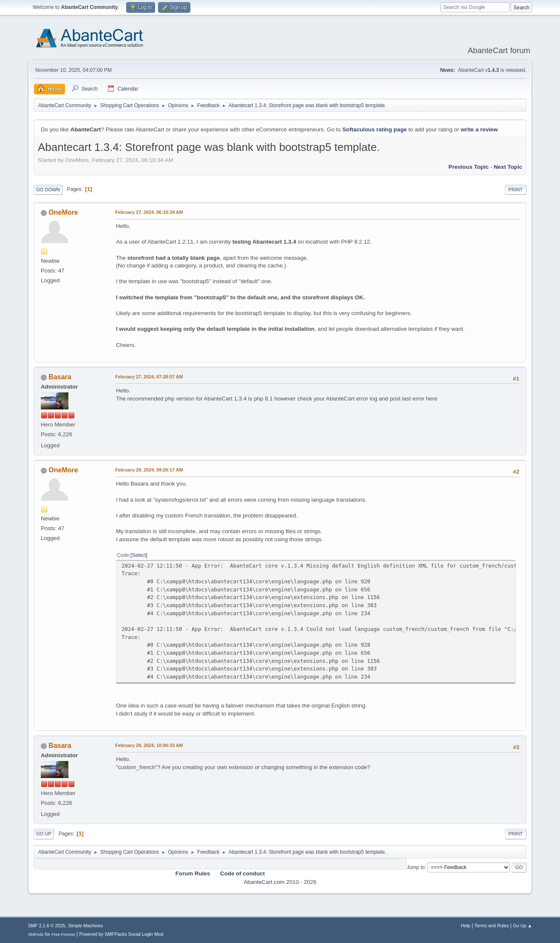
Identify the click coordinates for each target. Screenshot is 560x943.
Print (516, 190)
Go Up (44, 834)
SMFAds (36, 934)
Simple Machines (85, 926)
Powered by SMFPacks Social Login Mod (121, 934)
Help (466, 926)
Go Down (48, 190)
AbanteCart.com (264, 882)
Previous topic (469, 167)
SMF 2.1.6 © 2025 (47, 926)
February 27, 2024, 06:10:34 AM (149, 212)
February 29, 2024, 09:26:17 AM (149, 470)
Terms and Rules (492, 926)
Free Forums (63, 934)
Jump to (416, 867)
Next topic (508, 167)
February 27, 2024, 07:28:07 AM (149, 377)
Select (139, 555)
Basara (60, 377)
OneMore (63, 212)
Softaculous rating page (375, 129)
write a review (479, 129)
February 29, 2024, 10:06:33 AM (149, 745)
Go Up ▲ (522, 926)
